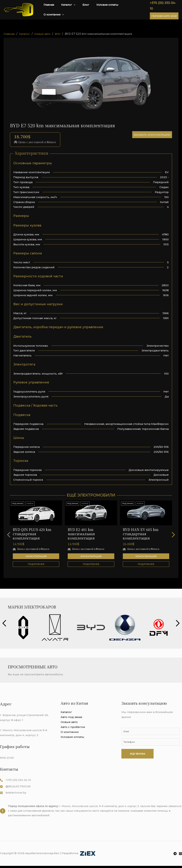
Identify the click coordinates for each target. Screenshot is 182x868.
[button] (175, 535)
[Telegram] (175, 856)
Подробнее (36, 564)
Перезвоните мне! (164, 13)
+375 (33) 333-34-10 (164, 6)
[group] (23, 627)
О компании (133, 10)
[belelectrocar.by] (14, 794)
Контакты (10, 769)
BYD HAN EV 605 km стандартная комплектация (141, 534)
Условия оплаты (108, 10)
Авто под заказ (71, 717)
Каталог (75, 10)
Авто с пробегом (73, 727)
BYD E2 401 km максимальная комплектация (81, 534)
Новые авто (69, 722)
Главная (58, 10)
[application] (80, 10)
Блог (89, 10)
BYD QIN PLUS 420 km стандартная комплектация (32, 534)
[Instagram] (180, 856)
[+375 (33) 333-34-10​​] (16, 780)
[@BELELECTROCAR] (17, 787)
